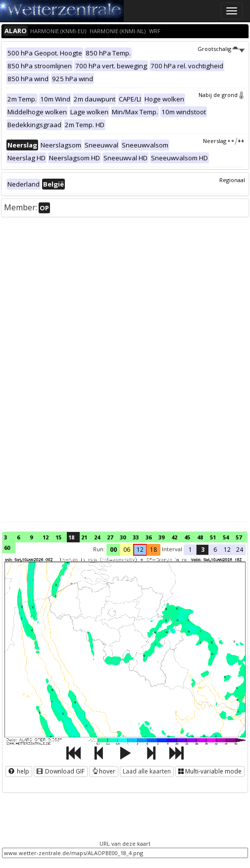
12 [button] (140, 550)
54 (226, 537)
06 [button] (127, 550)
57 (239, 537)
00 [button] (113, 550)
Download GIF (61, 771)
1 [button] (190, 550)
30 (123, 537)
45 (187, 537)
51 (213, 537)
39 (161, 537)
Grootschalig (221, 49)
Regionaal (232, 180)
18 (71, 537)
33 (136, 537)
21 (84, 537)
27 (110, 537)
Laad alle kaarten (147, 771)
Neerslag (224, 141)
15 (58, 537)
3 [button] (203, 550)
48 (200, 537)
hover (104, 771)
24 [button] (240, 550)
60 (7, 548)
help (19, 771)
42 (174, 537)
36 (149, 537)
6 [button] (215, 550)
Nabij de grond (222, 95)
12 (46, 537)
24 (97, 537)
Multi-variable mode (210, 771)
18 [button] (153, 550)
